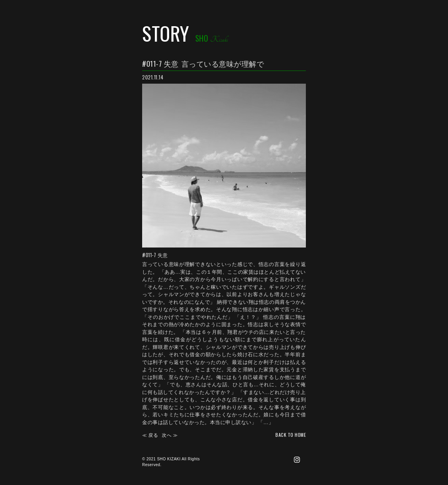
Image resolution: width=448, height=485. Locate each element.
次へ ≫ (170, 435)
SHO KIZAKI (169, 459)
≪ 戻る (150, 435)
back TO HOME (291, 435)
